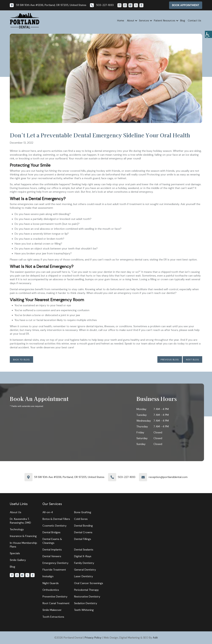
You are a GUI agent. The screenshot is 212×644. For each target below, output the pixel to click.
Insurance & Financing (23, 536)
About (131, 21)
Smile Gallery (18, 560)
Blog (183, 21)
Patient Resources (165, 21)
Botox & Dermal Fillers (56, 519)
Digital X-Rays (83, 556)
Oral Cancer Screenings (89, 583)
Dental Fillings (83, 539)
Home (121, 21)
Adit (155, 638)
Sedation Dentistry (86, 603)
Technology (17, 529)
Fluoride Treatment (54, 570)
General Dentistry (85, 570)
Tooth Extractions (53, 617)
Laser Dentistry (84, 576)
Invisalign (48, 576)
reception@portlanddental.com (168, 477)
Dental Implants (52, 550)
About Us (16, 512)
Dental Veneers (52, 556)
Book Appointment (186, 5)
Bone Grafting (83, 512)
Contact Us (194, 21)
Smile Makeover (52, 610)
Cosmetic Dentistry (54, 526)
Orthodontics (51, 590)
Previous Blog (170, 360)
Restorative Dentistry (87, 597)
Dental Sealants (84, 550)
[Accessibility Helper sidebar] (208, 34)
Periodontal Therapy (86, 590)
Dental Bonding (83, 526)
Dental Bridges (51, 532)
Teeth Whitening (84, 610)
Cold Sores (81, 519)
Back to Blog (21, 360)
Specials (15, 553)
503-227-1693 (127, 477)
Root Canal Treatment (56, 603)
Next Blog (192, 360)
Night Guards (51, 583)
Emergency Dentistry (55, 563)
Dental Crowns (83, 532)
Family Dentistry (84, 563)
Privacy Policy (93, 638)
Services (144, 21)
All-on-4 (48, 512)
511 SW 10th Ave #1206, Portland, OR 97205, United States (69, 477)
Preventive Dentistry (55, 597)
